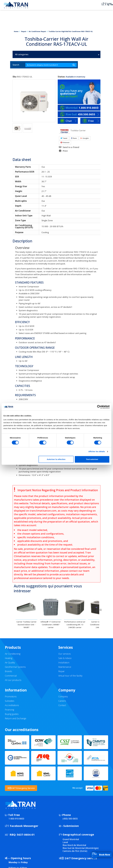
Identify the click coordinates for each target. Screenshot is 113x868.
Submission (69, 826)
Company (63, 696)
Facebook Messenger (22, 826)
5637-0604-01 (20, 835)
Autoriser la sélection (56, 459)
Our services (65, 654)
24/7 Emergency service (78, 858)
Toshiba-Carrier (78, 130)
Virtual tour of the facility (70, 676)
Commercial (11, 676)
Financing (9, 710)
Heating (9, 658)
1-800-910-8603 (16, 819)
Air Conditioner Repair (37, 31)
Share (74, 138)
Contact (62, 705)
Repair (24, 31)
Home (16, 31)
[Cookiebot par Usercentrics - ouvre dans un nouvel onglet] (99, 407)
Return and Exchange (16, 718)
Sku (14, 77)
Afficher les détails (97, 451)
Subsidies (10, 701)
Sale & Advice (65, 658)
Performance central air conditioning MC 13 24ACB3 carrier (75, 625)
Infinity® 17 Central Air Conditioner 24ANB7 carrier (51, 625)
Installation (64, 663)
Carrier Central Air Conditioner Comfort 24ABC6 (99, 625)
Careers (62, 701)
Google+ (85, 138)
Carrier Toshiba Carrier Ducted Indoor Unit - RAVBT (26, 625)
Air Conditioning (13, 654)
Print (65, 151)
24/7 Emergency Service (21, 788)
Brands (8, 671)
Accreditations (12, 705)
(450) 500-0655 (70, 819)
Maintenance (65, 667)
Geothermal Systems (15, 667)
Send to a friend (71, 147)
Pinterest (65, 142)
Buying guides (12, 714)
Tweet (64, 138)
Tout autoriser (92, 459)
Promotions (11, 696)
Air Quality (10, 663)
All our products (13, 680)
